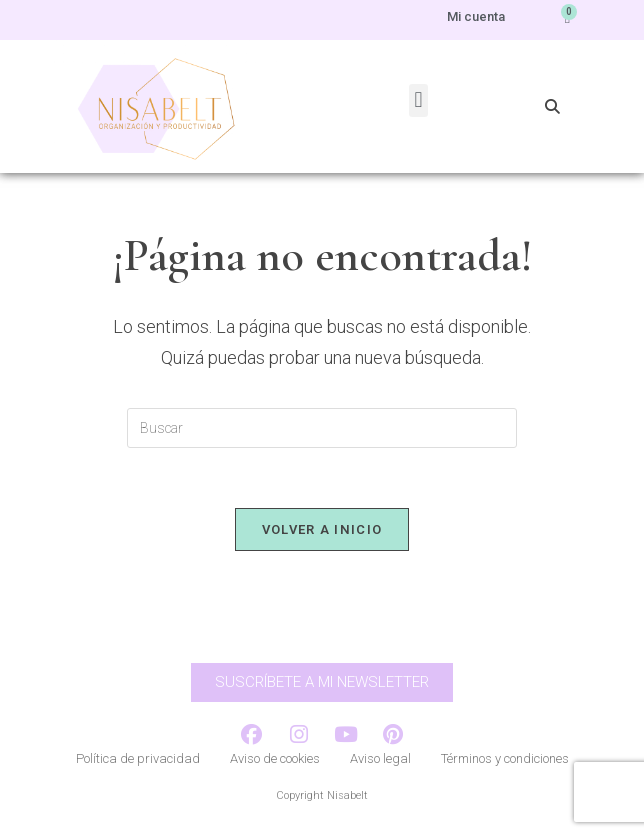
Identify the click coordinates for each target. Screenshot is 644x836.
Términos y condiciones (505, 758)
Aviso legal (380, 758)
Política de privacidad (138, 758)
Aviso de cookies (275, 758)
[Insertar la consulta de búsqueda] (322, 428)
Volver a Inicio (322, 529)
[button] (418, 100)
